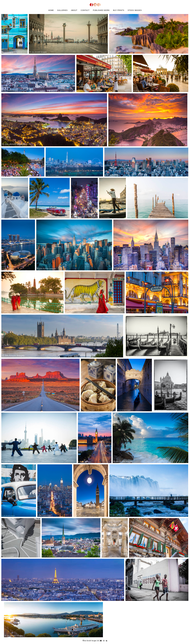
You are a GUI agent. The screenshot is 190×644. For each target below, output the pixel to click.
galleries (62, 10)
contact (85, 10)
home (51, 10)
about (74, 10)
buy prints (119, 10)
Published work (101, 10)
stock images (135, 10)
